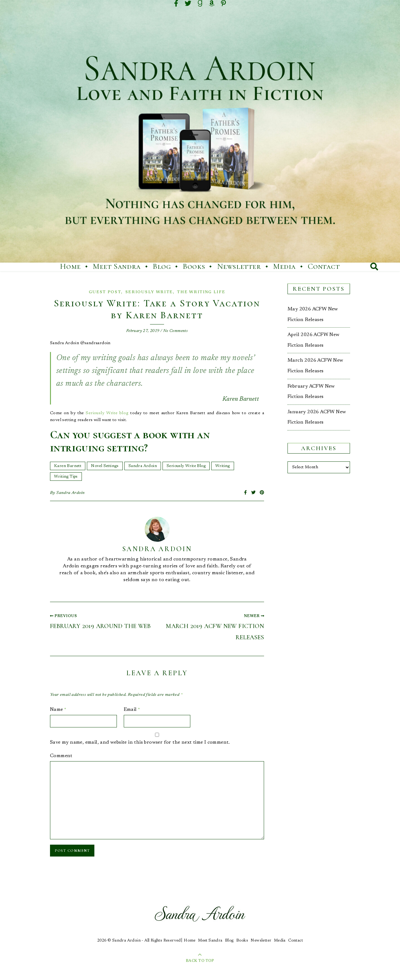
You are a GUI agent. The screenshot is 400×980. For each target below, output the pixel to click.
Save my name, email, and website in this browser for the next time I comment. (140, 742)
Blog (162, 266)
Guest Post (105, 292)
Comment (61, 756)
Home (70, 266)
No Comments (175, 331)
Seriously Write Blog (186, 466)
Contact (324, 266)
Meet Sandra (117, 266)
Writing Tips (66, 477)
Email (132, 710)
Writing (223, 466)
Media (285, 266)
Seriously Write (149, 292)
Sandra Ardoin (143, 466)
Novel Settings (105, 466)
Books (194, 266)
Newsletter (239, 266)
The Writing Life (201, 292)
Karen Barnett (68, 466)
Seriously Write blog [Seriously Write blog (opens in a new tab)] (107, 413)
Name (58, 710)
